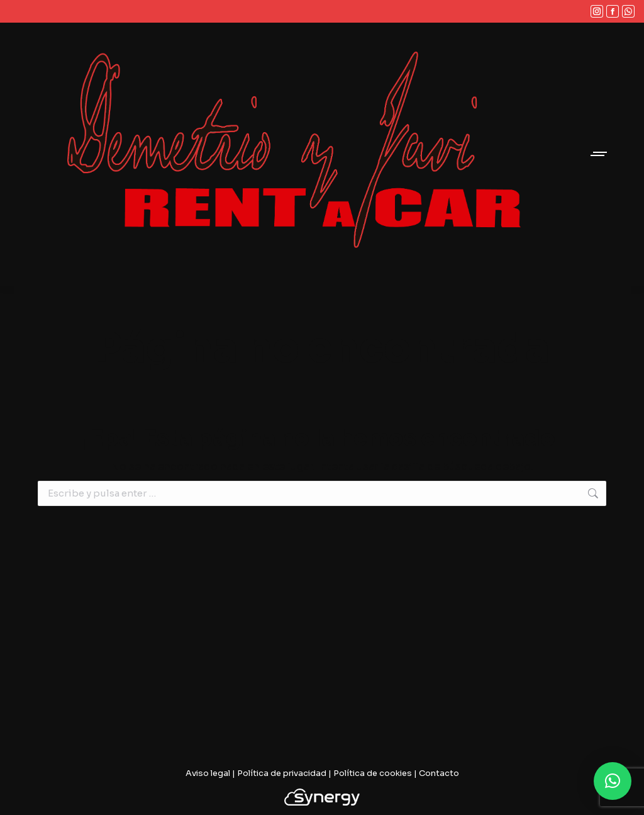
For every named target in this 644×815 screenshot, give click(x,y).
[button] (613, 781)
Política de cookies (373, 773)
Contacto (439, 773)
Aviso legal (208, 773)
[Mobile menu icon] (599, 154)
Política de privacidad (282, 773)
